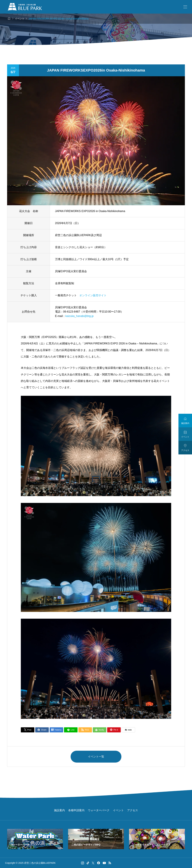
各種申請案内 (76, 810)
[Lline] (71, 730)
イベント (118, 810)
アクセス (133, 810)
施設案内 (59, 810)
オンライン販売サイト (93, 295)
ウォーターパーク (99, 810)
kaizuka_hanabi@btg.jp (79, 316)
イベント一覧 (96, 757)
